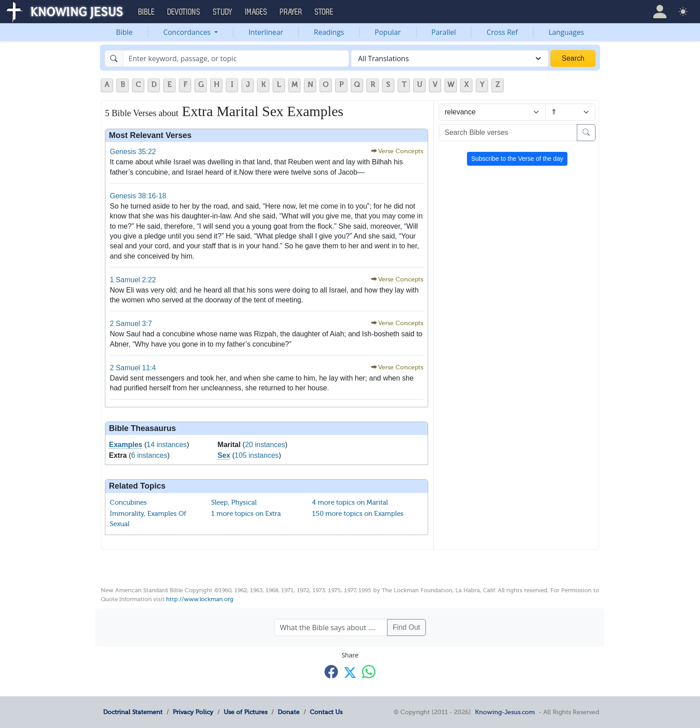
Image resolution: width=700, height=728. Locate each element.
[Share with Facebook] (331, 672)
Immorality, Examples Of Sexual (148, 519)
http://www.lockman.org (200, 599)
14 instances (167, 445)
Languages (567, 32)
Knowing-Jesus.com (505, 712)
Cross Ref (502, 32)
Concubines (128, 502)
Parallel (444, 32)
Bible (124, 32)
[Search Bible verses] (508, 133)
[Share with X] (350, 673)
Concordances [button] (188, 32)
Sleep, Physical (234, 502)
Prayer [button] (291, 12)
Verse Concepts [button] (401, 151)
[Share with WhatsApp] (369, 672)
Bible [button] (147, 12)
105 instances (257, 455)
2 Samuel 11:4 (133, 368)
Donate (289, 712)
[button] (660, 12)
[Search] (236, 59)
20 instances (265, 445)
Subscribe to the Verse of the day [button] (517, 159)
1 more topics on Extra (246, 514)
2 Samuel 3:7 (131, 324)
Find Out (406, 627)
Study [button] (223, 12)
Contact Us (326, 712)
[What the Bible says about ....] (331, 628)
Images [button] (256, 12)
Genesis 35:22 (133, 152)
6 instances (149, 455)
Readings (329, 32)
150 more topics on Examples (358, 514)
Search (573, 58)
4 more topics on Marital (350, 502)
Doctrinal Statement (133, 712)
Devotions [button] (184, 12)
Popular (387, 32)
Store (324, 12)
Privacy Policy (193, 712)
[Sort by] (492, 112)
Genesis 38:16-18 (138, 196)
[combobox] (450, 59)
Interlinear (266, 32)
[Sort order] (570, 112)
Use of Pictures (246, 712)
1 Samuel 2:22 (133, 280)
